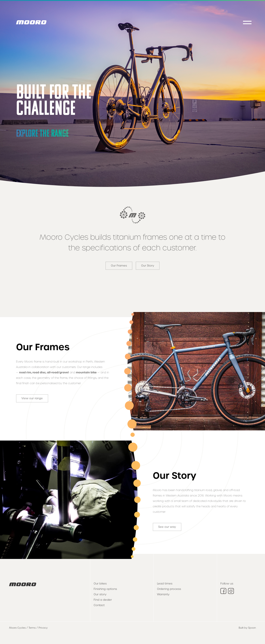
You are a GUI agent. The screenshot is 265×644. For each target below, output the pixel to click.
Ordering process (169, 589)
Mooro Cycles (17, 628)
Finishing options (105, 589)
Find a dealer (103, 600)
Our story (100, 594)
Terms (32, 628)
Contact (99, 605)
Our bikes (100, 584)
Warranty (163, 594)
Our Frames (119, 266)
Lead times (165, 584)
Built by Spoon (247, 628)
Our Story (148, 266)
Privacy (43, 628)
